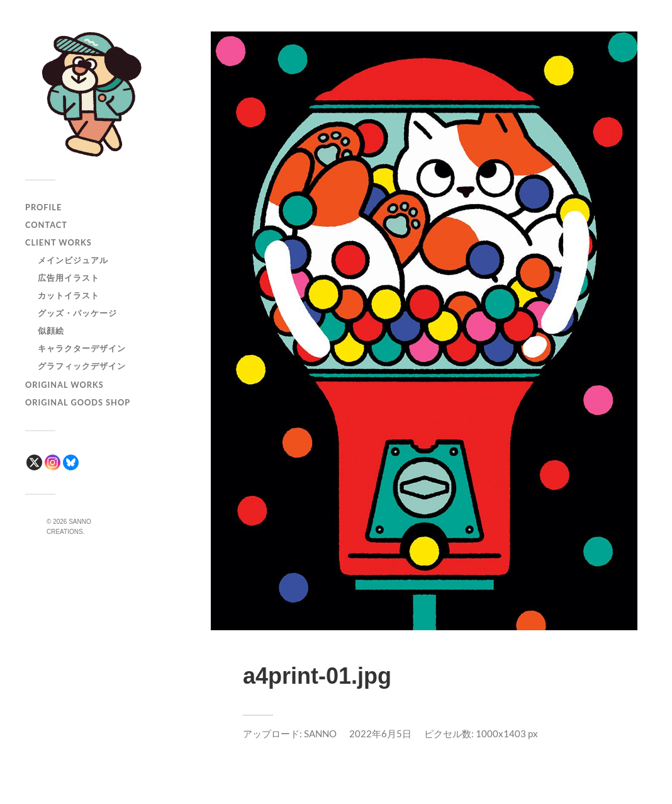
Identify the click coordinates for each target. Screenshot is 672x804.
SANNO (320, 733)
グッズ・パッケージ (77, 313)
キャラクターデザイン (82, 348)
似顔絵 (51, 331)
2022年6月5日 (380, 733)
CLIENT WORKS (59, 242)
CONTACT (46, 225)
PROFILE (43, 207)
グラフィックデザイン (82, 366)
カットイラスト (69, 295)
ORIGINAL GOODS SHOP (78, 402)
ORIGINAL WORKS (64, 385)
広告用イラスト (69, 278)
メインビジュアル (73, 260)
